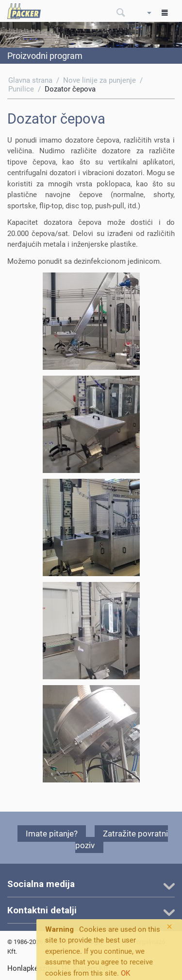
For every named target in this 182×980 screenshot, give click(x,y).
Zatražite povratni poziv (122, 839)
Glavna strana (30, 80)
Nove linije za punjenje (99, 80)
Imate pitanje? (52, 834)
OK (125, 973)
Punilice (21, 89)
